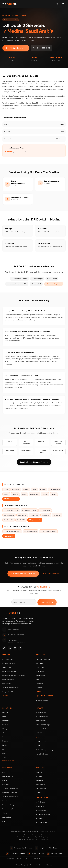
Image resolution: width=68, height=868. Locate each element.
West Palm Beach (58, 442)
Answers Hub (7, 817)
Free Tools (6, 785)
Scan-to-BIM (7, 667)
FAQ (4, 821)
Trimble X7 (57, 515)
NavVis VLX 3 (9, 520)
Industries (40, 655)
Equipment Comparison (10, 805)
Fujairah (43, 490)
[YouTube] (10, 648)
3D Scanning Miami (42, 717)
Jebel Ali (15, 494)
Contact (38, 793)
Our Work (39, 776)
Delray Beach (58, 450)
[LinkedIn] (15, 648)
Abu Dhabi (16, 490)
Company (40, 768)
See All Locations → (9, 761)
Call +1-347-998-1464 (50, 574)
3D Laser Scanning (9, 663)
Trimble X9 (46, 515)
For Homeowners (41, 822)
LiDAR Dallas (40, 733)
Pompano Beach (42, 451)
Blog (4, 772)
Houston (5, 725)
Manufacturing (40, 675)
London (5, 745)
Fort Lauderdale (26, 442)
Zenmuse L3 (22, 515)
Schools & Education (43, 659)
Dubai (6, 490)
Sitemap (49, 865)
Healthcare (39, 684)
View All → (6, 695)
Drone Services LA (42, 721)
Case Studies (7, 801)
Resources (7, 768)
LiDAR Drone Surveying (48, 531)
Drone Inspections (31, 531)
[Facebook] (20, 648)
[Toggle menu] (63, 4)
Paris (4, 749)
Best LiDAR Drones (42, 754)
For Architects (40, 802)
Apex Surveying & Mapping (39, 831)
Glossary (5, 813)
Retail (37, 680)
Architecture (40, 671)
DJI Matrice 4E (45, 511)
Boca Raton (42, 441)
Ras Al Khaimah (55, 490)
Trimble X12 (34, 515)
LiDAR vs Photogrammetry (44, 750)
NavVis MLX (21, 520)
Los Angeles (6, 721)
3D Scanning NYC (41, 713)
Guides (5, 780)
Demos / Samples (8, 809)
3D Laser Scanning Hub (10, 789)
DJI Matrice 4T (9, 515)
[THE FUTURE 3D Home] (10, 4)
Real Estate (39, 663)
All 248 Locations (11, 499)
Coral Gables (26, 450)
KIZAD (24, 494)
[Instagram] (4, 648)
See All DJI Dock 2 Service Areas (34, 462)
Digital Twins (7, 684)
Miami (10, 441)
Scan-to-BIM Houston (43, 729)
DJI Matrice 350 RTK (29, 511)
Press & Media (40, 785)
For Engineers (40, 806)
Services (6, 655)
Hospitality (39, 688)
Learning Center (8, 776)
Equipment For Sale (44, 696)
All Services (9, 536)
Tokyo (4, 757)
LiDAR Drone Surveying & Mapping (14, 675)
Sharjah (26, 490)
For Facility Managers (43, 814)
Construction (40, 667)
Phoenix (5, 741)
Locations (7, 708)
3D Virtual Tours (8, 659)
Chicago (5, 729)
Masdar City (34, 494)
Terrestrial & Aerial (42, 700)
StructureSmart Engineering (33, 837)
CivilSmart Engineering (33, 834)
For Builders (39, 818)
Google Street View (9, 692)
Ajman (6, 494)
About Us (39, 772)
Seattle (5, 737)
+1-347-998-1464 (42, 48)
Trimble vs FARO (41, 742)
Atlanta (5, 733)
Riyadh (54, 494)
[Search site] (57, 4)
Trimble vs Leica (41, 746)
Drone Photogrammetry (12, 531)
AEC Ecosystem (41, 789)
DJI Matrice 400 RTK (11, 511)
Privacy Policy (20, 865)
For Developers (41, 810)
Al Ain (34, 490)
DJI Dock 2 (15, 16)
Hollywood (10, 450)
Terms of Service (36, 865)
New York (5, 713)
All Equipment (35, 520)
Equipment (6, 16)
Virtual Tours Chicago (43, 725)
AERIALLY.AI (34, 839)
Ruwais (45, 494)
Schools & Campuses (10, 793)
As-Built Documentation (10, 688)
